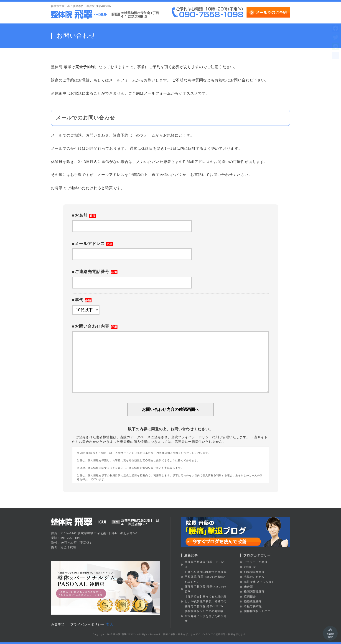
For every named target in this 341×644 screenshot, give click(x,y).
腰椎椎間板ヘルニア (257, 611)
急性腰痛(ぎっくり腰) (258, 582)
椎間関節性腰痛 (254, 592)
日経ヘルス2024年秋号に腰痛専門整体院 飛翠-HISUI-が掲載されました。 (206, 577)
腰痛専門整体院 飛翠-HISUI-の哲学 (205, 589)
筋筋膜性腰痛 (253, 601)
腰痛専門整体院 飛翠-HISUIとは (205, 564)
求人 (109, 624)
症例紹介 (250, 597)
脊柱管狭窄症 (253, 606)
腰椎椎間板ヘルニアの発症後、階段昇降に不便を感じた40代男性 (206, 616)
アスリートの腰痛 (256, 562)
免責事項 (58, 624)
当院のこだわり (254, 577)
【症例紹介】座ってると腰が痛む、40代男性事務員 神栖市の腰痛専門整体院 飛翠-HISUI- (206, 601)
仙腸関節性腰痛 (254, 572)
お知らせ (250, 567)
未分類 (248, 587)
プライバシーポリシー (87, 624)
